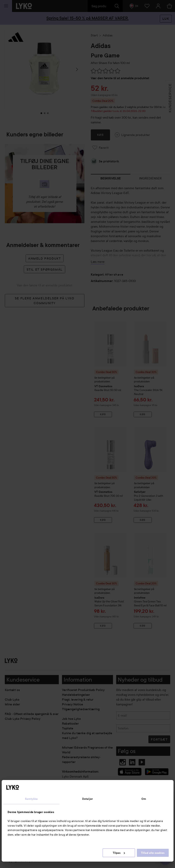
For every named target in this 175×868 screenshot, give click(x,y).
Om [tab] (144, 799)
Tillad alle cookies (153, 853)
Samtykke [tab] (31, 799)
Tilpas (119, 853)
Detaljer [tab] (87, 799)
